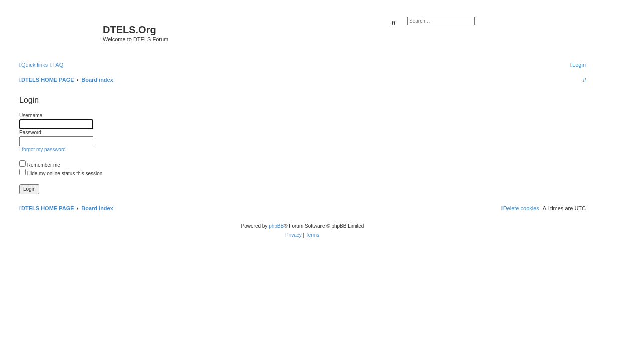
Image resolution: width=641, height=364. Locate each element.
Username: (31, 115)
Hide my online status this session (61, 173)
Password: (31, 132)
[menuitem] (57, 65)
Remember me (40, 165)
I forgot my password (42, 149)
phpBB (276, 226)
